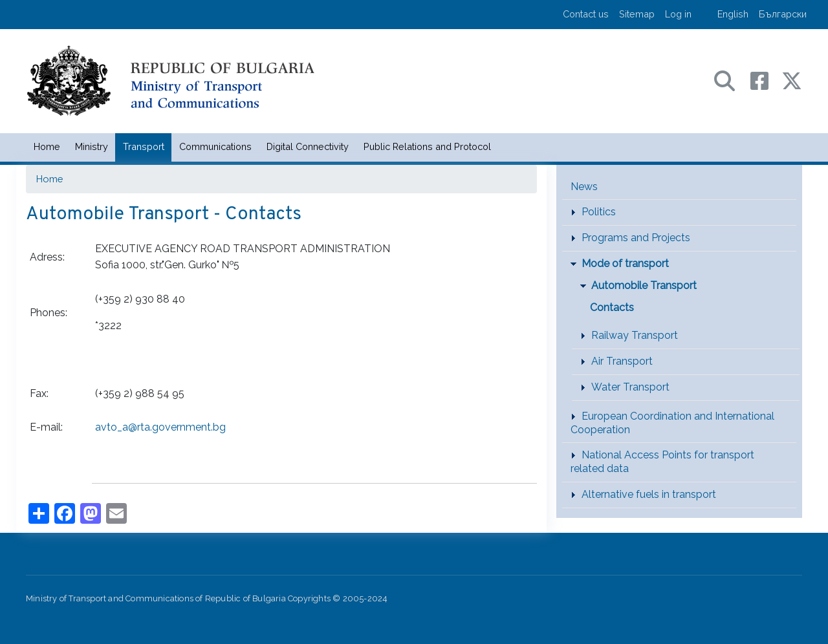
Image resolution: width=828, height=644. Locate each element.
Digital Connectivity (308, 146)
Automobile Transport (644, 285)
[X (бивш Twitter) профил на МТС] (792, 80)
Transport (144, 146)
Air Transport (622, 361)
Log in (678, 14)
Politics (599, 212)
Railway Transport (635, 335)
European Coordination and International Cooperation (672, 423)
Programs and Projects (636, 238)
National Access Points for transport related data (662, 462)
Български (783, 14)
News (584, 187)
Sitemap (637, 14)
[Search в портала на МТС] (731, 80)
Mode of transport (625, 263)
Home (47, 146)
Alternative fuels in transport (649, 494)
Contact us (586, 14)
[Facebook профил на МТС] (766, 80)
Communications (215, 146)
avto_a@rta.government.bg (160, 427)
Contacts (612, 307)
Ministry (92, 146)
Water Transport (630, 387)
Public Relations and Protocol (427, 146)
